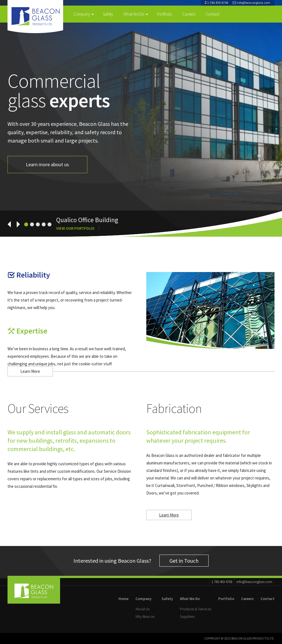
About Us (143, 609)
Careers (189, 14)
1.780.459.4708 (217, 3)
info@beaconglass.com (252, 3)
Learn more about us (47, 164)
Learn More (30, 371)
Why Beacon (145, 617)
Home (123, 599)
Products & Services (196, 609)
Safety (108, 14)
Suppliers (187, 617)
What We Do (136, 14)
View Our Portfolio (75, 228)
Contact (213, 14)
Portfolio (165, 14)
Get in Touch (184, 561)
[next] (16, 224)
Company (84, 14)
